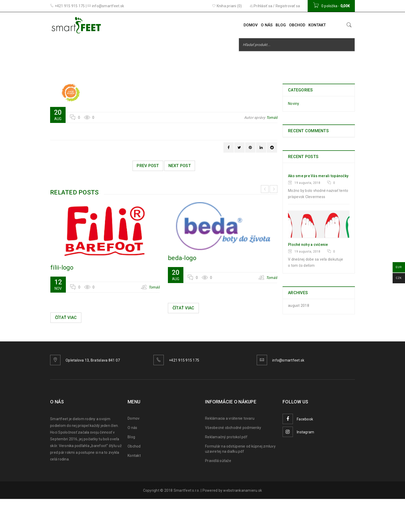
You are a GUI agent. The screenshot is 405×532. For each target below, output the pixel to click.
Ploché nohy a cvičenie (308, 245)
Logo (203, 62)
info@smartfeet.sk (288, 360)
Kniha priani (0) (227, 6)
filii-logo (62, 268)
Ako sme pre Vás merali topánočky (318, 176)
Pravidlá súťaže (218, 461)
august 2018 (299, 306)
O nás (132, 428)
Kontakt (134, 456)
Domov (134, 418)
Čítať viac (66, 318)
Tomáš (272, 118)
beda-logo (182, 258)
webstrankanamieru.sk (243, 490)
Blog (131, 437)
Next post (180, 166)
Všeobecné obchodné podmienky (233, 428)
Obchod (134, 446)
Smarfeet (181, 62)
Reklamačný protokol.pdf (226, 437)
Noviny (294, 104)
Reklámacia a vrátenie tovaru (230, 418)
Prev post (148, 166)
